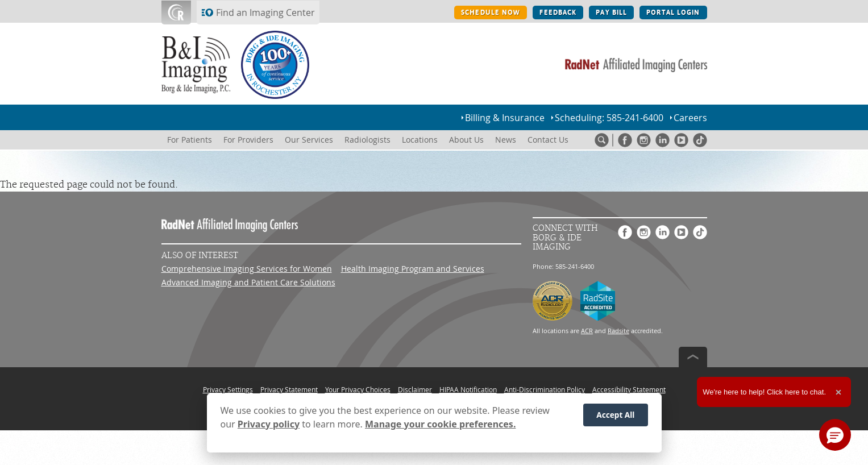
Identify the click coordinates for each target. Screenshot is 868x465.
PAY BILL (611, 13)
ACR (587, 331)
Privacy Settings (228, 389)
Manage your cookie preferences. (440, 424)
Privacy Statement (289, 389)
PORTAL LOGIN (673, 13)
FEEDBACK (558, 13)
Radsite (618, 331)
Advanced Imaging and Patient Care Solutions (248, 282)
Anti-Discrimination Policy (545, 389)
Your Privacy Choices (358, 389)
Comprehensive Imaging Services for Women (247, 269)
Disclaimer (415, 389)
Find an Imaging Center (265, 13)
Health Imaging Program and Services (413, 269)
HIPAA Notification (468, 389)
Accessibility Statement (629, 389)
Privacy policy (269, 424)
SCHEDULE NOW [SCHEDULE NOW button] (491, 13)
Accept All (615, 415)
